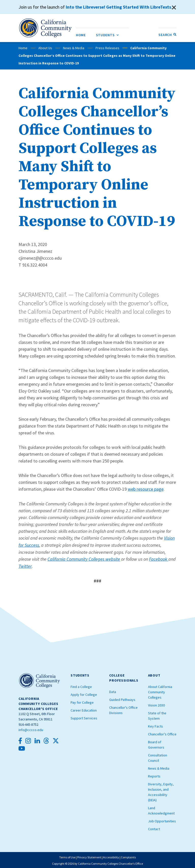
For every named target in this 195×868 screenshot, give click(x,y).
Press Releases (107, 48)
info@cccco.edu (31, 729)
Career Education (84, 709)
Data (113, 690)
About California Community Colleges (160, 691)
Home (23, 48)
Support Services (84, 717)
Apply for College (84, 693)
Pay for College (82, 701)
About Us (45, 48)
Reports (154, 775)
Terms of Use (67, 856)
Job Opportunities (162, 820)
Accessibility (111, 856)
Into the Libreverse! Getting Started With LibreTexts (119, 7)
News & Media (74, 48)
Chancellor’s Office (162, 733)
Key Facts (156, 725)
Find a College (81, 685)
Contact (154, 828)
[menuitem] (81, 35)
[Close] (174, 8)
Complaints (128, 856)
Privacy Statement (89, 856)
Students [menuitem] (107, 34)
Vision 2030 (156, 704)
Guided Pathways (122, 698)
